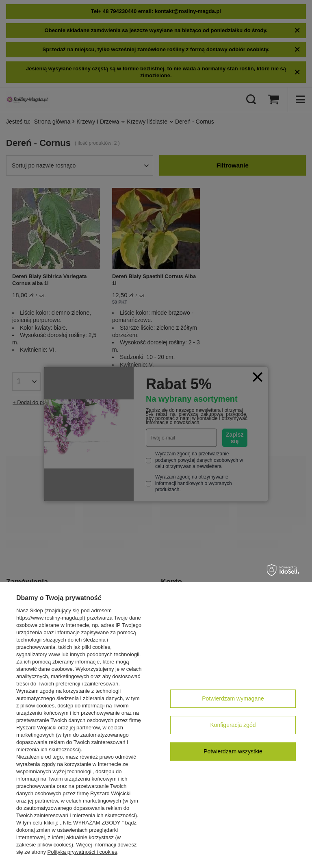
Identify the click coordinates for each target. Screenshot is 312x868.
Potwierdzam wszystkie (233, 751)
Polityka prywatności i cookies (82, 852)
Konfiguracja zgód (233, 725)
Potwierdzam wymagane (233, 698)
